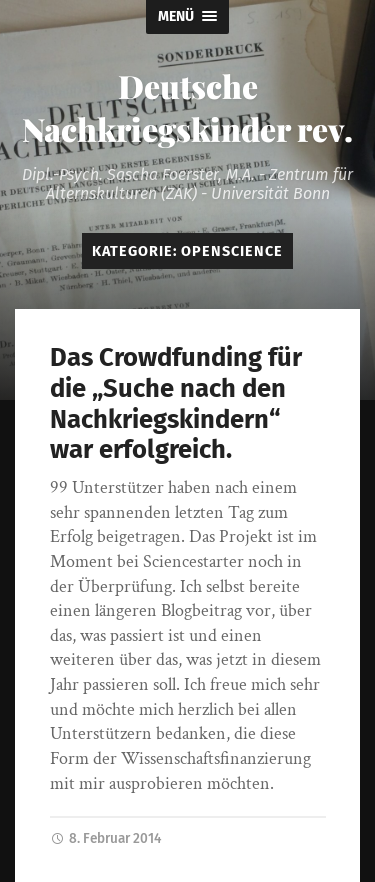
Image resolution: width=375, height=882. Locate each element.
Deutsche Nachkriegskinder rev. (187, 107)
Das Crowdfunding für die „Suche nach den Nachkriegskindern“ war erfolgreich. (176, 403)
